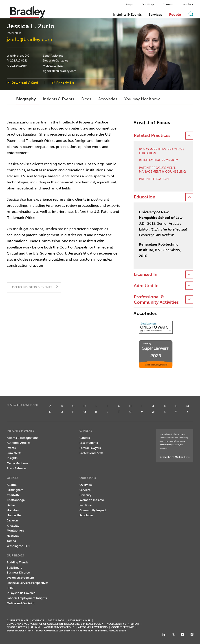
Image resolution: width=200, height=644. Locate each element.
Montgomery (16, 531)
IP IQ (10, 588)
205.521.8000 (56, 621)
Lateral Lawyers (90, 448)
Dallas (11, 505)
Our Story (148, 4)
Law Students (89, 443)
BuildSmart (14, 568)
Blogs (129, 4)
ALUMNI (35, 627)
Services (155, 15)
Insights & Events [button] (58, 99)
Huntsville (14, 515)
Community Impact (93, 510)
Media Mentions (17, 463)
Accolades (86, 515)
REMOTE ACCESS (17, 627)
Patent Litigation (154, 179)
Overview (86, 485)
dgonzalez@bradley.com (60, 71)
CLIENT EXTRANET (18, 621)
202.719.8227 (55, 66)
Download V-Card (25, 83)
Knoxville (13, 526)
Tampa (11, 541)
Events (11, 448)
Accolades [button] (108, 99)
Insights (12, 458)
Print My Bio (65, 83)
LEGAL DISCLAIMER (79, 621)
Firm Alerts (14, 453)
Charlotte (13, 495)
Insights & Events (127, 15)
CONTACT (38, 621)
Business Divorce (18, 573)
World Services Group (59, 627)
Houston (13, 510)
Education (145, 197)
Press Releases (17, 468)
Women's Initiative (92, 500)
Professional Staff (91, 453)
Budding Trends (17, 562)
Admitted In (146, 286)
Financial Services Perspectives (27, 583)
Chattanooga (16, 500)
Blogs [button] (86, 99)
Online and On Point (21, 603)
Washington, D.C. (18, 55)
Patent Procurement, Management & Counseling (162, 170)
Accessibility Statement (123, 624)
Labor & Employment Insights (27, 598)
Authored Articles (19, 443)
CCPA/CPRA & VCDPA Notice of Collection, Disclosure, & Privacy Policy (55, 624)
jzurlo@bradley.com (29, 40)
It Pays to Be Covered (21, 593)
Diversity (85, 495)
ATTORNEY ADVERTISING (93, 627)
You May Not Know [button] (142, 99)
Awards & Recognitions (22, 438)
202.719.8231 (19, 61)
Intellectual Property (158, 160)
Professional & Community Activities (156, 299)
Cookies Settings (123, 627)
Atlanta (12, 485)
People (175, 15)
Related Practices (152, 135)
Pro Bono (86, 505)
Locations (187, 4)
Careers (168, 4)
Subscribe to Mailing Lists (175, 457)
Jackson (12, 520)
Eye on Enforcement (20, 578)
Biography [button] (26, 99)
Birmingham (15, 490)
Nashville (13, 536)
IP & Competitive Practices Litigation (162, 151)
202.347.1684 (19, 66)
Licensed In (146, 274)
